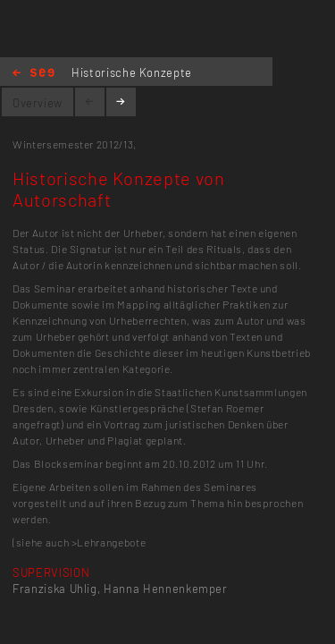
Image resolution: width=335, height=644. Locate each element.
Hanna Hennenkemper (166, 589)
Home (33, 74)
